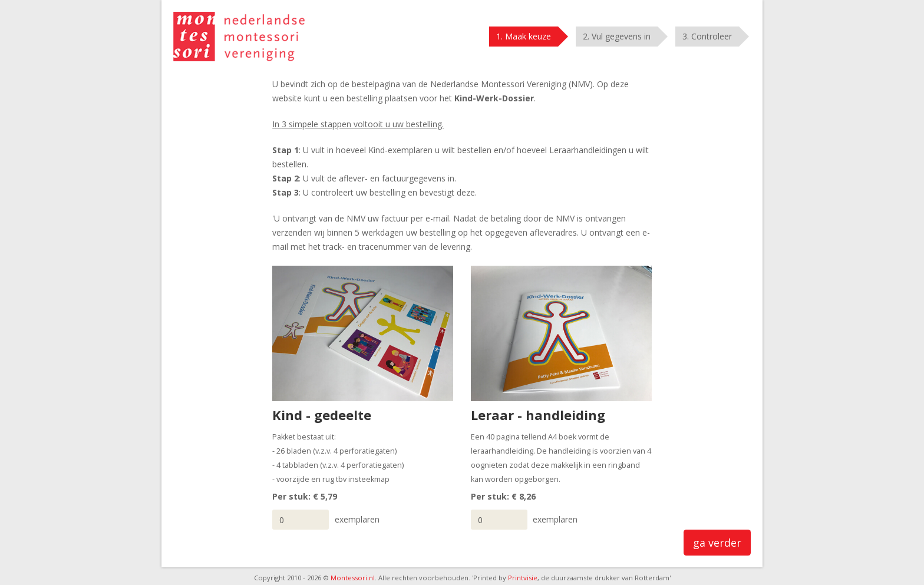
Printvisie (523, 578)
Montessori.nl (353, 578)
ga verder (717, 543)
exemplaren (357, 519)
